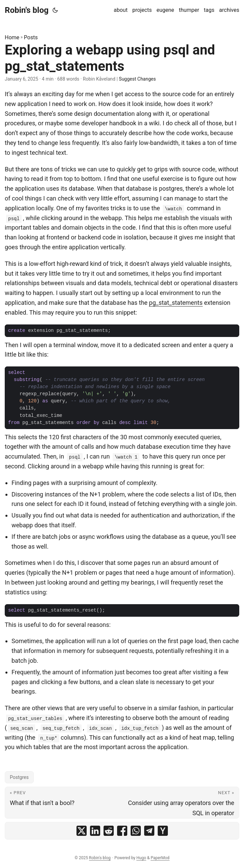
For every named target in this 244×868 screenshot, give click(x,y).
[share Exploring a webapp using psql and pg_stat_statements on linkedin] (95, 831)
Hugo (141, 858)
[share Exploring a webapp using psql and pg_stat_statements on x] (82, 831)
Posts (31, 37)
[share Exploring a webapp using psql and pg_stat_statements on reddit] (109, 831)
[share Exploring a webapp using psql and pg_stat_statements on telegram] (149, 831)
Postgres (19, 777)
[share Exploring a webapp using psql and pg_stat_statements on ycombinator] (163, 831)
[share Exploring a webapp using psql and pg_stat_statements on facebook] (122, 831)
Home (12, 37)
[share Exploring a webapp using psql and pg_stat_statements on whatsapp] (136, 831)
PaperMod (160, 858)
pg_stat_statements (176, 303)
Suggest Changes (137, 79)
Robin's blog (27, 10)
